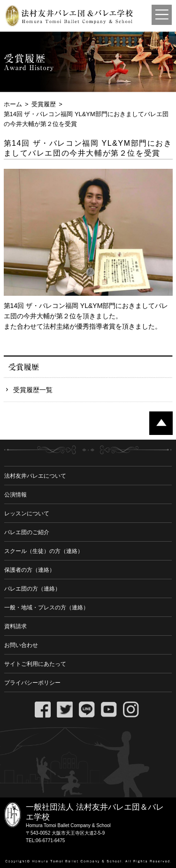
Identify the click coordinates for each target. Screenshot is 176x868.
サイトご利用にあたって (35, 664)
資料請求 (15, 626)
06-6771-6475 (50, 840)
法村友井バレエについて (35, 476)
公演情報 (15, 495)
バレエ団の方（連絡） (32, 589)
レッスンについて (27, 513)
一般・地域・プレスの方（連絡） (46, 608)
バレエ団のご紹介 (27, 532)
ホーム (13, 104)
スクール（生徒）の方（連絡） (44, 551)
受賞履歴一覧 (33, 390)
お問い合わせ (21, 645)
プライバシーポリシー (32, 683)
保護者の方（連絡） (30, 570)
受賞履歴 (44, 104)
